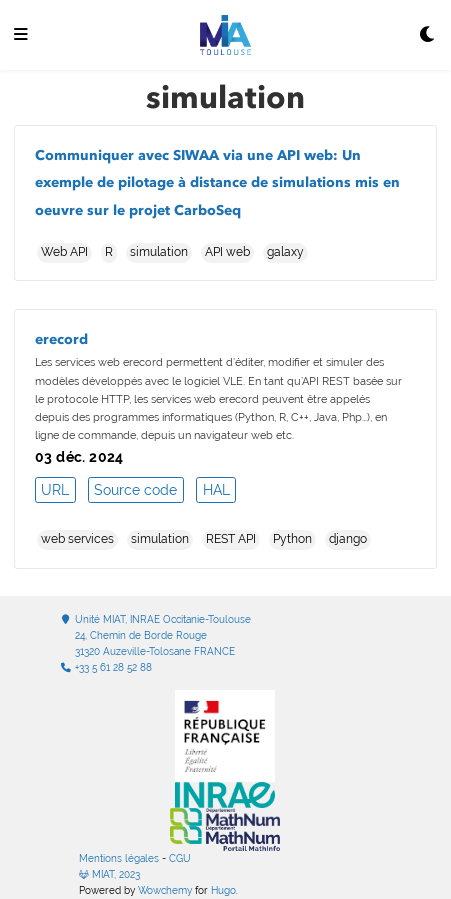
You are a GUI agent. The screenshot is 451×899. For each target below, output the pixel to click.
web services (77, 539)
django (348, 539)
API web (227, 252)
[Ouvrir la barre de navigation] (21, 35)
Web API (64, 252)
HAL (216, 490)
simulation (159, 252)
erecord (61, 339)
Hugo (223, 890)
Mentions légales (119, 858)
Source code (135, 490)
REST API (231, 539)
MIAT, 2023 (109, 874)
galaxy (285, 252)
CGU (180, 858)
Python (292, 539)
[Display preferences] (428, 35)
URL (55, 490)
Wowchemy (165, 890)
